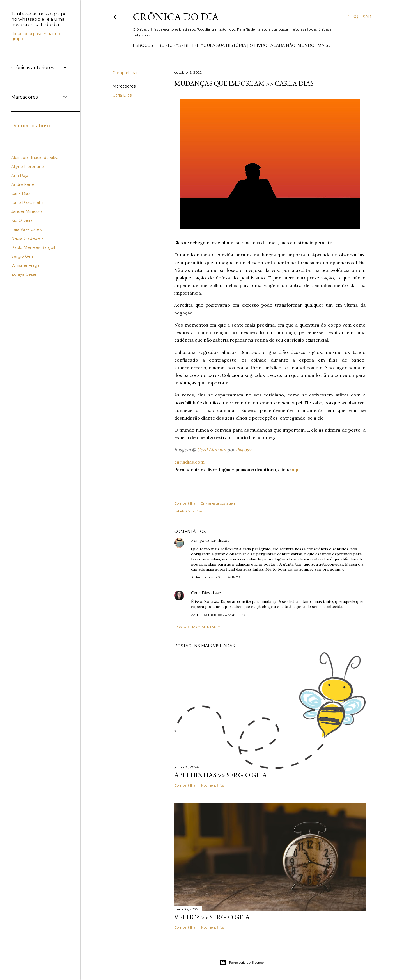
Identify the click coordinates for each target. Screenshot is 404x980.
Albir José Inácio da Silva (35, 158)
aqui (296, 470)
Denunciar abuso (31, 126)
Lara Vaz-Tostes (26, 229)
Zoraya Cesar (204, 541)
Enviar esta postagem (219, 503)
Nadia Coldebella (27, 238)
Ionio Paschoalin (27, 202)
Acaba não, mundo (292, 45)
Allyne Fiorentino (28, 167)
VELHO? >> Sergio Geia (212, 917)
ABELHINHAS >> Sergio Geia (221, 775)
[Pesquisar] (359, 17)
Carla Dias (122, 95)
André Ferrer (24, 184)
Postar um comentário (197, 627)
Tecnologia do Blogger (242, 963)
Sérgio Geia (22, 256)
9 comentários (212, 785)
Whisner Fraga (25, 265)
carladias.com (189, 462)
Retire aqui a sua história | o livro (226, 45)
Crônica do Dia (176, 17)
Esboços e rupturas (157, 45)
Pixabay (243, 450)
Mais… (324, 45)
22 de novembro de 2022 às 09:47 (218, 615)
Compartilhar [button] (125, 73)
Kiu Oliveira (22, 220)
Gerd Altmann (212, 450)
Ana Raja (20, 176)
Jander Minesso (27, 211)
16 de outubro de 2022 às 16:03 (216, 577)
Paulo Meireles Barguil (33, 247)
